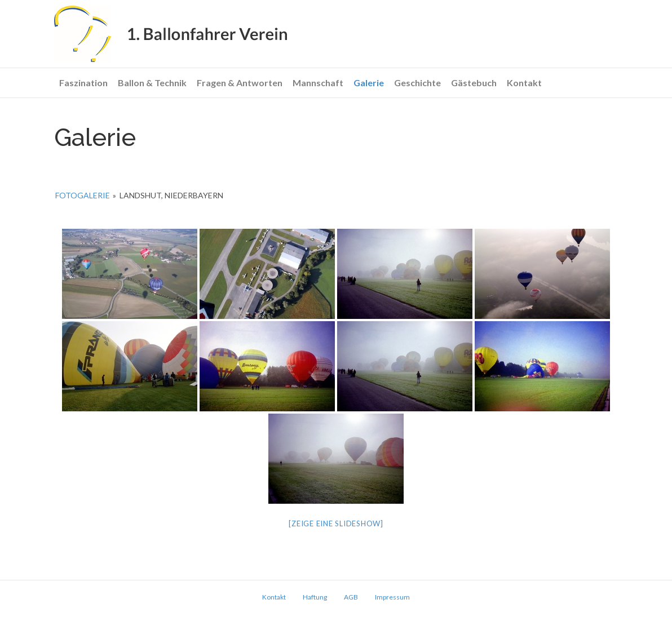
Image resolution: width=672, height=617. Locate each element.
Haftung (315, 597)
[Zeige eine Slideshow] (336, 523)
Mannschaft (318, 83)
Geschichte (417, 83)
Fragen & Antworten (240, 83)
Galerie (369, 83)
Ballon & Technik (152, 83)
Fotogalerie (83, 195)
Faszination (83, 83)
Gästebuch (474, 83)
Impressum (392, 597)
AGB (351, 597)
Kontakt (524, 83)
